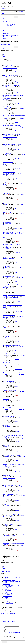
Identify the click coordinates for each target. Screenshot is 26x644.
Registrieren (11, 621)
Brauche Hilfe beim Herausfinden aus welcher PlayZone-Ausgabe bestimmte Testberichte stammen (14, 233)
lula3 (6, 374)
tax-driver (7, 516)
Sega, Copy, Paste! (7, 65)
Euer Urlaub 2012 (7, 408)
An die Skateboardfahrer (9, 381)
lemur (7, 383)
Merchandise (6, 445)
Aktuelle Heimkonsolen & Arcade (11, 298)
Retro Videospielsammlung (9, 172)
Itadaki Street (6, 203)
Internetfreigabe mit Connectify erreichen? (13, 485)
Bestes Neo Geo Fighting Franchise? (11, 76)
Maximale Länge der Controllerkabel (12, 256)
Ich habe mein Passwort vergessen (12, 632)
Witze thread (6, 399)
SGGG (7, 108)
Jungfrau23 (8, 427)
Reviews (5, 225)
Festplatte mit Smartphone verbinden (12, 126)
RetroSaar (7, 98)
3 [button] (4, 56)
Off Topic (22, 127)
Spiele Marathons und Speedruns (11, 276)
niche (6, 277)
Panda (7, 127)
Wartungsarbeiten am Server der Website (12, 533)
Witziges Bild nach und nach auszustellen (13, 373)
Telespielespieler (9, 67)
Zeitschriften (6, 249)
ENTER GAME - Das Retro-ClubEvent (12, 144)
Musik (23, 146)
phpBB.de (16, 611)
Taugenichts (8, 247)
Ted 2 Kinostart (7, 266)
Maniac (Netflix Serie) (8, 162)
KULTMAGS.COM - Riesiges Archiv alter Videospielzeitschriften (13, 245)
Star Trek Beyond (7, 212)
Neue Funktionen (7, 475)
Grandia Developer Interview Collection (12, 107)
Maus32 (7, 487)
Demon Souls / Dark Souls (9, 315)
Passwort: (4, 630)
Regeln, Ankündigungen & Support (14, 477)
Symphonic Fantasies (8, 524)
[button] (5, 57)
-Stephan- (7, 496)
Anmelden (3, 621)
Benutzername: (5, 626)
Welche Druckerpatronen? (9, 417)
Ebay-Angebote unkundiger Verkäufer (12, 285)
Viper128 (7, 438)
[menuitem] (12, 24)
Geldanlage (6, 425)
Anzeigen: (8, 555)
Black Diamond (9, 223)
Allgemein (6, 99)
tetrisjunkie (8, 336)
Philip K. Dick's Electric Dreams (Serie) (12, 182)
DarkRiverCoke (9, 364)
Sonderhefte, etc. (7, 504)
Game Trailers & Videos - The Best (11, 494)
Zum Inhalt (3, 9)
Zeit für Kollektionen (8, 222)
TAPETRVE (8, 296)
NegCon (7, 183)
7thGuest (7, 257)
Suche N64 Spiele (7, 363)
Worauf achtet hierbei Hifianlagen (11, 354)
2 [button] (4, 54)
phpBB (8, 607)
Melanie (7, 346)
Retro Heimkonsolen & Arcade (10, 68)
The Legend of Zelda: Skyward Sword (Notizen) (14, 325)
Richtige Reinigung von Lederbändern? (12, 345)
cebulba (7, 457)
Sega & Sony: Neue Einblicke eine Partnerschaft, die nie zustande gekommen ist (14, 116)
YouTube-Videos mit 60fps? (10, 390)
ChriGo (7, 173)
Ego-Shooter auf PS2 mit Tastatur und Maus (13, 134)
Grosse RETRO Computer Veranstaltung (12, 455)
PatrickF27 (8, 467)
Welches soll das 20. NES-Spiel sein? (12, 86)
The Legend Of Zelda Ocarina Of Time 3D (13, 305)
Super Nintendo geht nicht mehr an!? (12, 514)
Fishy (7, 526)
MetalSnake (8, 163)
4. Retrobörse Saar (7, 153)
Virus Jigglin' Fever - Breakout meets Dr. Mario (14, 295)
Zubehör (5, 335)
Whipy (7, 267)
